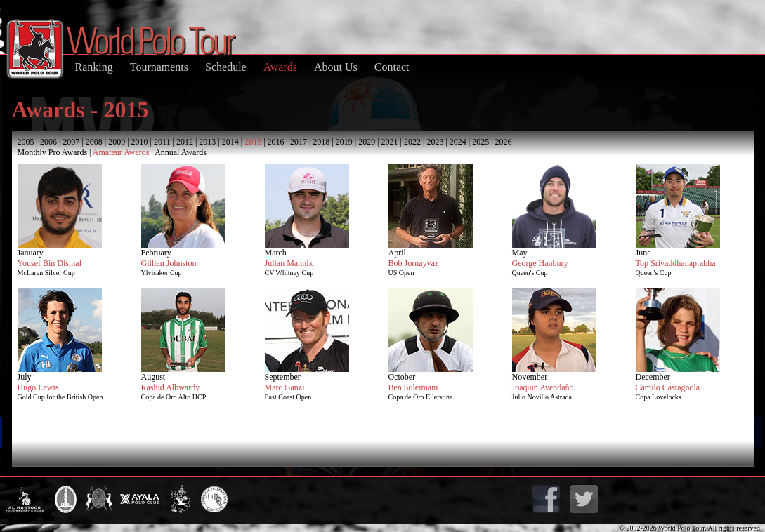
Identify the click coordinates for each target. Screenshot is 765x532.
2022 (412, 142)
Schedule (226, 67)
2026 (504, 142)
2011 (162, 142)
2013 (207, 142)
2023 (435, 142)
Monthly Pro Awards (53, 152)
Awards (280, 67)
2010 (140, 142)
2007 (71, 142)
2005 (26, 142)
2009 (117, 142)
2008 (94, 142)
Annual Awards (181, 152)
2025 (480, 142)
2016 (276, 142)
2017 (299, 142)
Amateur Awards (121, 152)
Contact (392, 67)
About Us (336, 67)
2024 (458, 142)
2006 (48, 142)
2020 (367, 142)
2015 (253, 142)
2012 (185, 142)
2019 (344, 142)
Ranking (94, 67)
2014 (230, 142)
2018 (321, 142)
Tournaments (159, 67)
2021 (390, 142)
